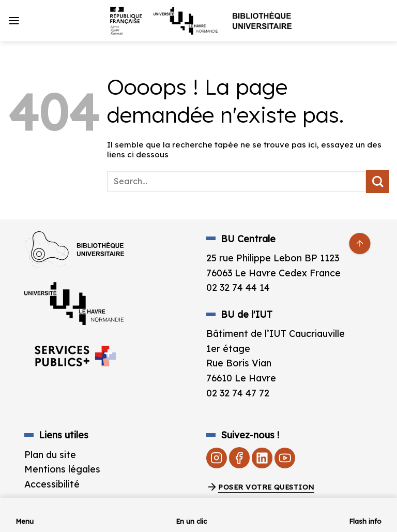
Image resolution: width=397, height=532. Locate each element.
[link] (198, 21)
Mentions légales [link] (62, 469)
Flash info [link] (365, 521)
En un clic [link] (191, 521)
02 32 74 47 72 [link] (238, 393)
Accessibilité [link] (52, 484)
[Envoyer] (378, 181)
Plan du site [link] (50, 454)
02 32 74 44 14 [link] (238, 287)
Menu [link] (25, 521)
